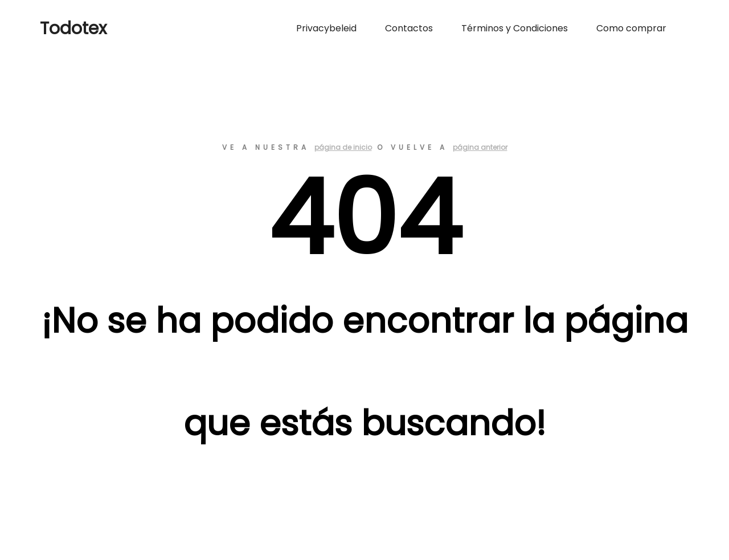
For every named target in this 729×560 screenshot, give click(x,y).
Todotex (73, 28)
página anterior (480, 147)
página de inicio (343, 147)
